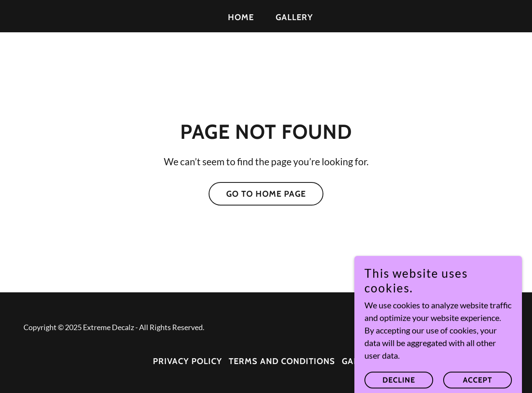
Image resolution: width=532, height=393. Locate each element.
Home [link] (241, 17)
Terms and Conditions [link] (282, 361)
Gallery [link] (294, 17)
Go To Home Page (266, 194)
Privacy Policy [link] (187, 361)
